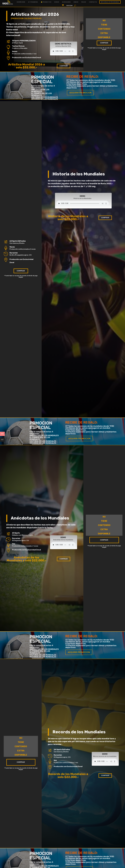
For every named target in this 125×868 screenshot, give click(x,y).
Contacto (93, 2)
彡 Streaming (33, 2)
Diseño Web (21, 2)
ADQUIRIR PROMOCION (80, 93)
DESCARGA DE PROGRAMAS (110, 2)
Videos (57, 2)
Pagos (84, 2)
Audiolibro (66, 2)
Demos (76, 2)
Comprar (64, 66)
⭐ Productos (46, 2)
